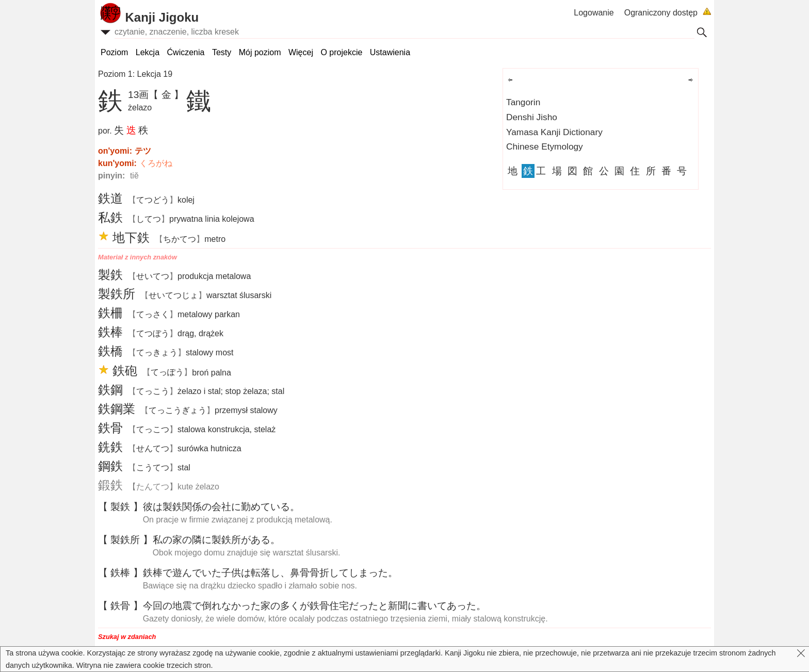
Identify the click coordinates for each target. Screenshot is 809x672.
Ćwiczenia (186, 52)
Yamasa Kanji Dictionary (554, 132)
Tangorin (523, 102)
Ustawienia (390, 52)
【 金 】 (166, 95)
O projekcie (341, 52)
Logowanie (594, 13)
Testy (222, 52)
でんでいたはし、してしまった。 (270, 573)
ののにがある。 (216, 540)
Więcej (301, 52)
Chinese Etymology (545, 146)
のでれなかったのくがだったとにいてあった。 (314, 606)
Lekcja (148, 52)
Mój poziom (260, 52)
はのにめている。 (221, 507)
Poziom (114, 52)
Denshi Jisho (532, 117)
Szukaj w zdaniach (127, 637)
